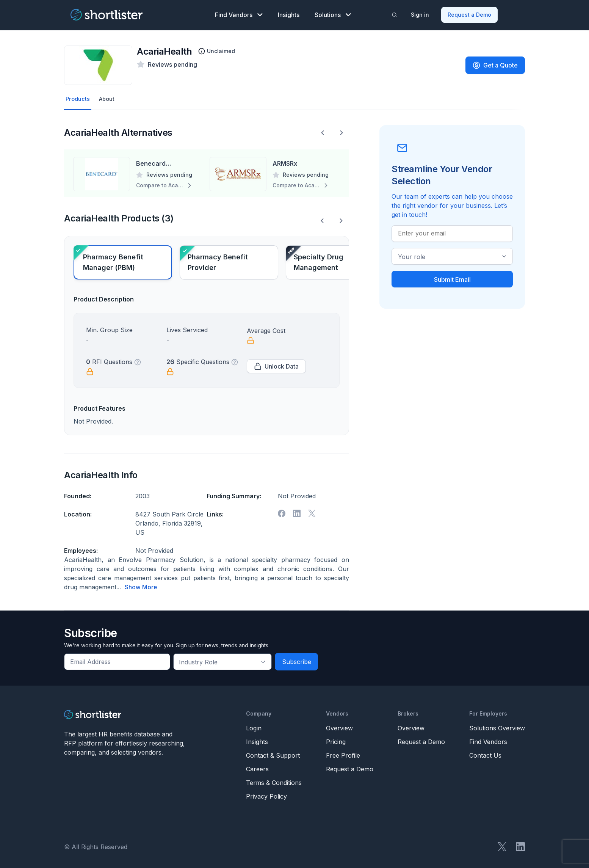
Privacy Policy (266, 795)
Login (254, 727)
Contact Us (485, 754)
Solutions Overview (497, 727)
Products (78, 97)
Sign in (421, 13)
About (109, 97)
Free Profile (343, 754)
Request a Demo (470, 13)
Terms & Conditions (274, 781)
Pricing (336, 740)
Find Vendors (239, 14)
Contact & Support (273, 754)
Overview (339, 727)
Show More (141, 586)
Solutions (333, 14)
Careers (257, 768)
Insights (289, 14)
